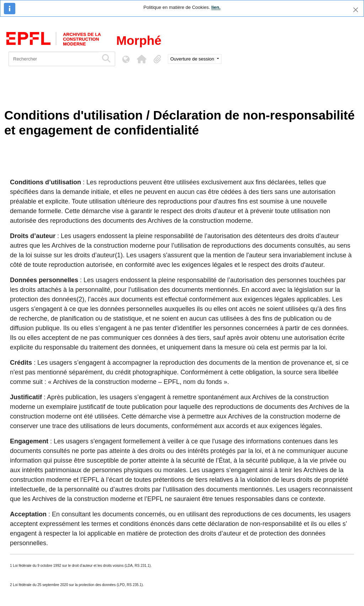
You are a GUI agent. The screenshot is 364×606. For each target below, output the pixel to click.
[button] (141, 59)
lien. (216, 7)
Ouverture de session (193, 59)
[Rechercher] (53, 59)
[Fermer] (356, 10)
